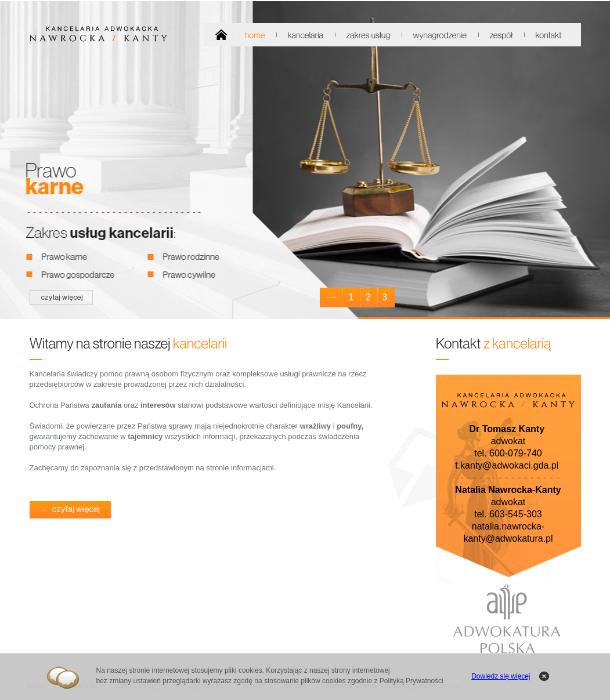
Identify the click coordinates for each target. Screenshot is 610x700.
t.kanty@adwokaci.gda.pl (507, 465)
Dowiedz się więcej (501, 676)
